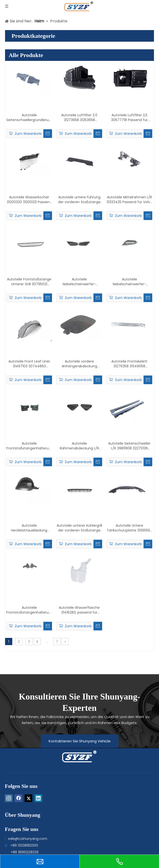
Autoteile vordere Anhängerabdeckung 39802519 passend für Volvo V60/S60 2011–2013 (79, 364)
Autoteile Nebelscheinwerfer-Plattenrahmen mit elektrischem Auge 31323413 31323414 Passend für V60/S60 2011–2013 (129, 282)
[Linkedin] (38, 798)
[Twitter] (28, 798)
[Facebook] (19, 798)
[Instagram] (9, 798)
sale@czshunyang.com (28, 839)
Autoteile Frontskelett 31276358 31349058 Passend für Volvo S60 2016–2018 (129, 364)
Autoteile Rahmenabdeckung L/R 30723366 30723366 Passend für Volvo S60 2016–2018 (79, 446)
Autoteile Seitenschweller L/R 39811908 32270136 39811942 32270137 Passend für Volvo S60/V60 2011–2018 (129, 446)
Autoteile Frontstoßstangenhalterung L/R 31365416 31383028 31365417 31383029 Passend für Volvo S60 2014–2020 (29, 610)
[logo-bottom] (68, 757)
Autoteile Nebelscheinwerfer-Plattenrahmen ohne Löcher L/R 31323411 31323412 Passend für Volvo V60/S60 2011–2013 (79, 282)
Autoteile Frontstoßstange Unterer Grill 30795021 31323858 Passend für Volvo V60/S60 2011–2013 (29, 282)
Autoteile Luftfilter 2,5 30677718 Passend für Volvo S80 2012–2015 (129, 117)
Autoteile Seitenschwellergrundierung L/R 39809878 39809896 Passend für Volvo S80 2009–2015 (29, 117)
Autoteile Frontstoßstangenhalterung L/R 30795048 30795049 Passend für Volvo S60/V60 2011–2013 (29, 446)
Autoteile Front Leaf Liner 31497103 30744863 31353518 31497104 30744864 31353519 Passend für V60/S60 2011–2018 (29, 364)
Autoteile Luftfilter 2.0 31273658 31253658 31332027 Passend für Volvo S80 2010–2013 (79, 117)
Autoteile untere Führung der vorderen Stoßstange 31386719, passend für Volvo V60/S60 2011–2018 (79, 200)
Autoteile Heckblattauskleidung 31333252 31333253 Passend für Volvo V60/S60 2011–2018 (29, 528)
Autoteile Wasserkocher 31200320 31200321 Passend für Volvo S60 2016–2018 (29, 200)
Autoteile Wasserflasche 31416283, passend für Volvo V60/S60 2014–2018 (79, 610)
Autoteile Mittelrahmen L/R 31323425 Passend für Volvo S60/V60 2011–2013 (129, 200)
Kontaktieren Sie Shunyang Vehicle (80, 741)
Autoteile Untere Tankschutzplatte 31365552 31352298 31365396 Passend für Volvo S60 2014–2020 (129, 528)
